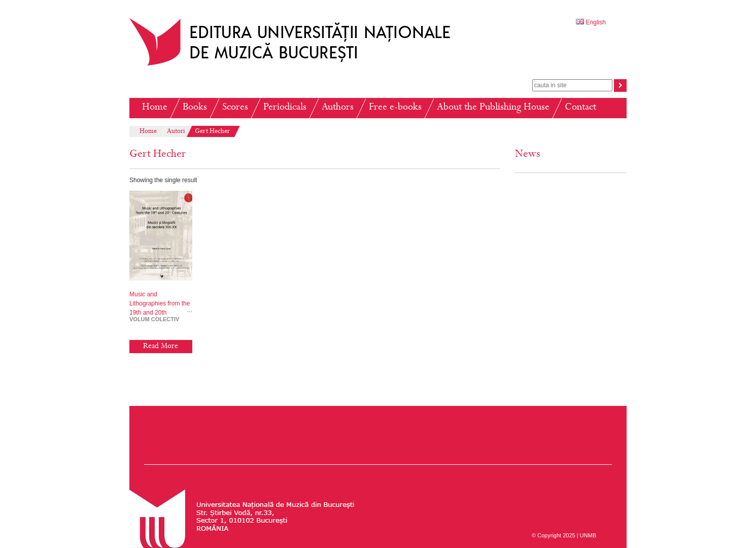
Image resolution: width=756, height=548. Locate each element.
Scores (235, 108)
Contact (580, 108)
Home (155, 108)
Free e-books (395, 108)
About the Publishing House (493, 108)
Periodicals (285, 108)
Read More (161, 347)
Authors (338, 108)
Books (195, 108)
